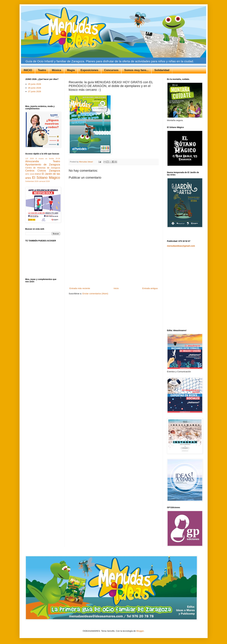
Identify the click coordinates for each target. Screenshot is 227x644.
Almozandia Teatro (43, 161)
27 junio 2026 (34, 91)
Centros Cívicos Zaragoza (43, 171)
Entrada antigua (150, 288)
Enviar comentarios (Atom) (95, 294)
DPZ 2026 (30, 174)
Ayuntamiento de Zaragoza (43, 165)
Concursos (111, 70)
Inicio (116, 288)
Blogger (140, 631)
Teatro (42, 70)
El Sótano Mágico (46, 178)
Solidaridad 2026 (32, 181)
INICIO (28, 70)
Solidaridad (162, 70)
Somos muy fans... (136, 70)
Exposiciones (90, 70)
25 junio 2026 (34, 84)
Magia (71, 70)
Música (56, 70)
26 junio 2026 (34, 88)
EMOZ (38, 174)
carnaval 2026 (44, 181)
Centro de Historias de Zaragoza (43, 168)
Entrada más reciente (80, 288)
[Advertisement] (113, 264)
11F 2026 (30, 159)
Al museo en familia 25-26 (48, 159)
